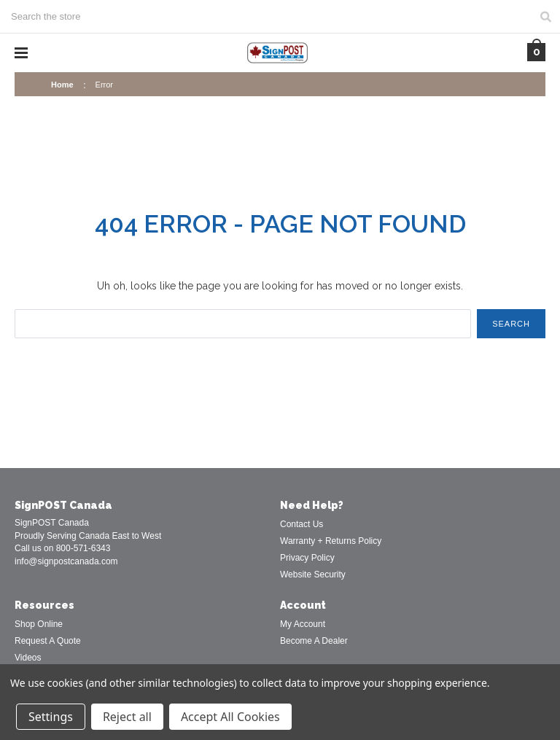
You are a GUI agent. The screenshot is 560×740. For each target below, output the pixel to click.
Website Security (313, 575)
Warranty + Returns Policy (331, 541)
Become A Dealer (314, 641)
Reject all (127, 717)
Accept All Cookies (230, 717)
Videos (28, 658)
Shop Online (39, 624)
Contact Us (302, 524)
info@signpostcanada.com (66, 561)
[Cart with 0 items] (536, 52)
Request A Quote (48, 641)
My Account (303, 624)
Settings (51, 717)
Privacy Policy (307, 558)
